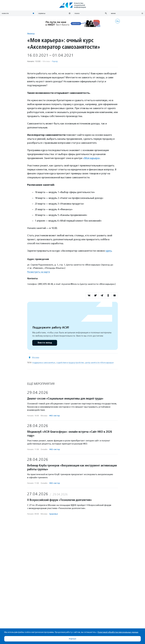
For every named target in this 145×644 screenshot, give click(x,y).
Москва (36, 357)
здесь (109, 251)
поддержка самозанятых (44, 363)
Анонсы (31, 34)
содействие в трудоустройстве (70, 363)
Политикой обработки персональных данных (118, 632)
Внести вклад (45, 343)
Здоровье (53, 514)
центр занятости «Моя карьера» (99, 363)
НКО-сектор (54, 416)
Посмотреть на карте (39, 272)
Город (55, 61)
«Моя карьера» (92, 158)
